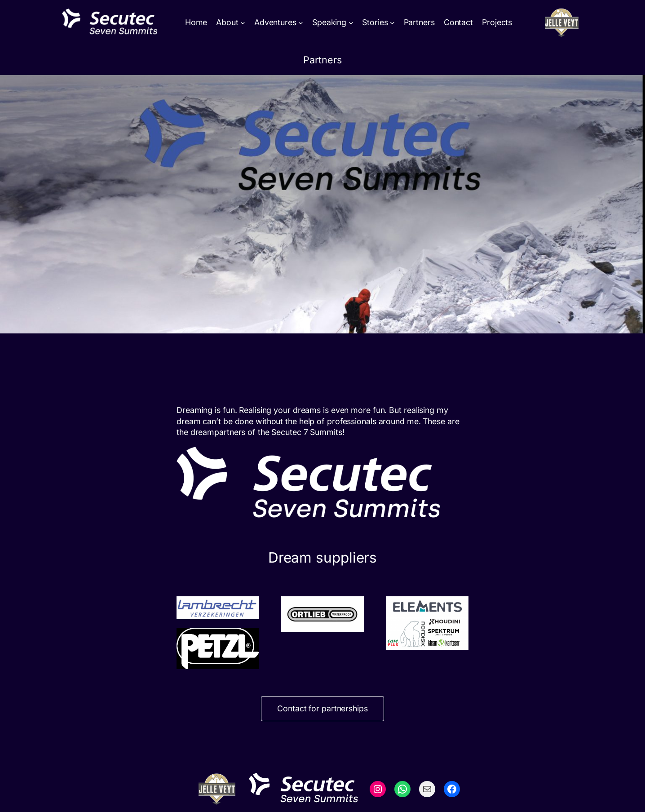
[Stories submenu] (392, 23)
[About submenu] (243, 23)
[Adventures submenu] (301, 23)
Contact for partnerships (322, 708)
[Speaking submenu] (351, 23)
